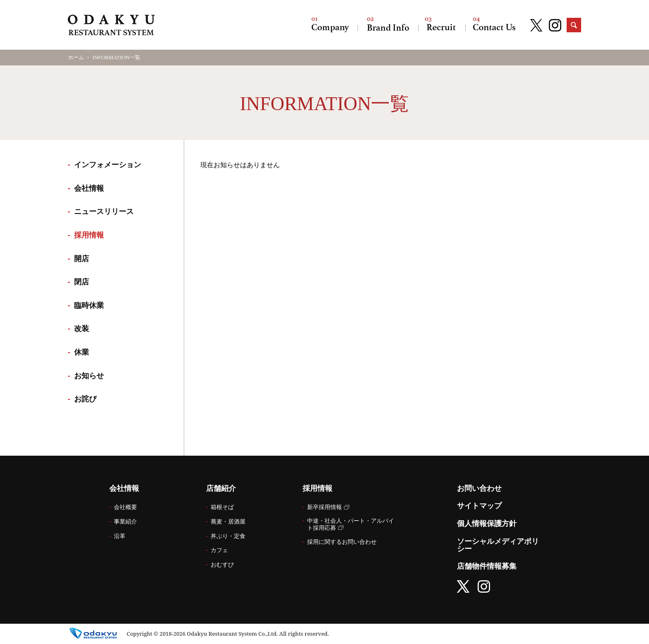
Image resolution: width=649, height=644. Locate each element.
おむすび (222, 565)
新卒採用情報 (324, 507)
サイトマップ (479, 506)
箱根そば (222, 507)
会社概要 (125, 507)
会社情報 (330, 25)
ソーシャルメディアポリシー (498, 545)
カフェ (219, 550)
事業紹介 (125, 522)
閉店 (82, 282)
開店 (82, 259)
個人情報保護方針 (487, 524)
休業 (82, 352)
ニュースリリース (104, 211)
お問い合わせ (494, 25)
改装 (82, 329)
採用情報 (442, 25)
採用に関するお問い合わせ (342, 542)
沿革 (120, 536)
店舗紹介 (388, 25)
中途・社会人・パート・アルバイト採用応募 (351, 524)
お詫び (85, 399)
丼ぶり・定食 (228, 536)
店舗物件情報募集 (487, 566)
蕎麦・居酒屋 (228, 522)
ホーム (76, 57)
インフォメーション (108, 165)
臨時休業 (89, 305)
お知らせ (89, 376)
